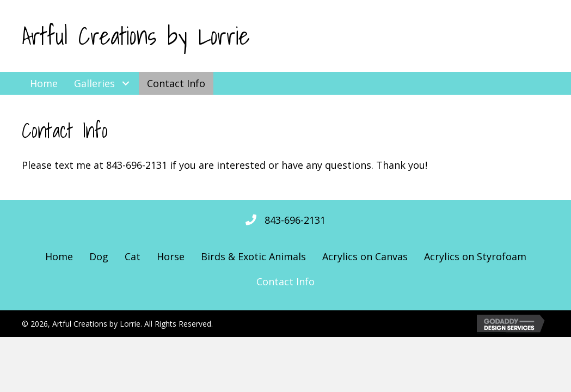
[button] (125, 83)
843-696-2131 (295, 220)
